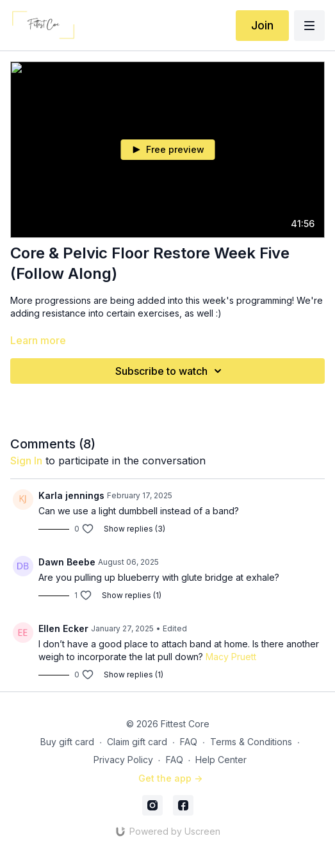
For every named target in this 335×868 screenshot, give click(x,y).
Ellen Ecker (63, 628)
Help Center (221, 760)
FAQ (189, 742)
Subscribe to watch (170, 371)
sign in (26, 461)
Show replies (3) (135, 529)
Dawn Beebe (67, 562)
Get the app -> (170, 778)
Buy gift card (67, 742)
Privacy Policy (123, 760)
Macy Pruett (231, 657)
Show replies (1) (132, 595)
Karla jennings (71, 495)
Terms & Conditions (251, 742)
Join (262, 25)
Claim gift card (137, 742)
